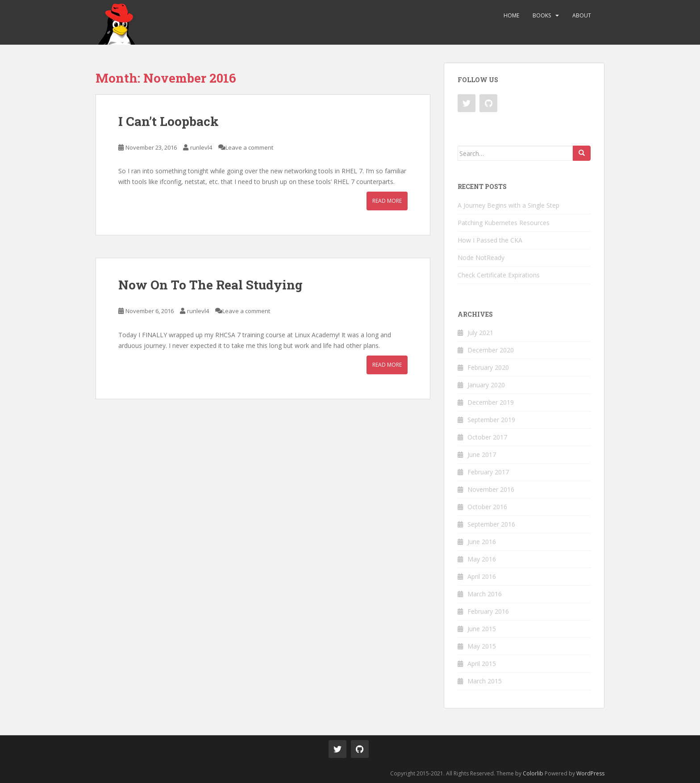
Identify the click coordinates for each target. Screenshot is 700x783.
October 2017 (487, 437)
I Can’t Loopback (169, 121)
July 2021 (480, 333)
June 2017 (482, 454)
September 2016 (491, 524)
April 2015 (482, 664)
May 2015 (482, 646)
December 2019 (491, 402)
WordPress (590, 773)
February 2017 (488, 472)
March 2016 (485, 594)
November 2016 (491, 489)
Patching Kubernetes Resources (504, 223)
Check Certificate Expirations (499, 275)
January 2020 (486, 385)
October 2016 (487, 507)
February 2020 (488, 367)
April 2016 (482, 576)
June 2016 (482, 542)
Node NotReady (481, 258)
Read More (387, 201)
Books (542, 15)
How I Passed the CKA (490, 240)
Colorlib (533, 773)
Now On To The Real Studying (210, 285)
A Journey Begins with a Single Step (508, 205)
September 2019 (491, 420)
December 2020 (491, 350)
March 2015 (485, 681)
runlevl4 (201, 147)
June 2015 (482, 629)
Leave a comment (249, 147)
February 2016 (488, 611)
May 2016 (482, 559)
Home (511, 15)
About (582, 15)
